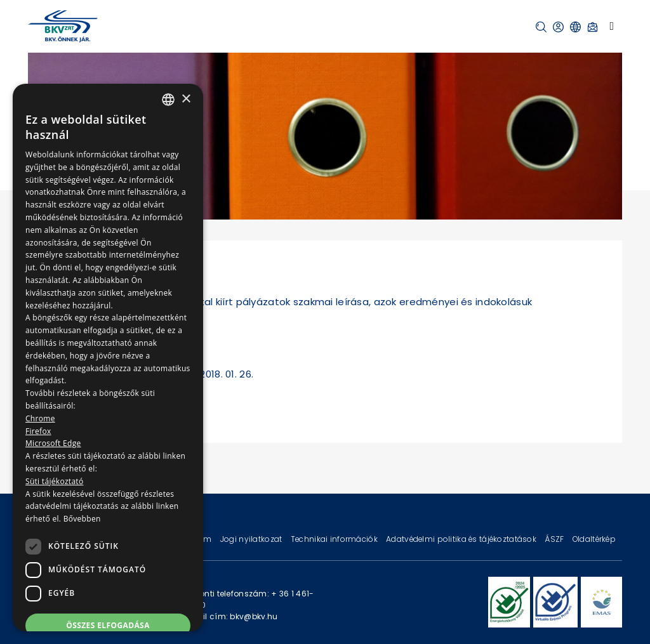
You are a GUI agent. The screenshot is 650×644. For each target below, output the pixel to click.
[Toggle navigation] (612, 26)
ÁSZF (555, 539)
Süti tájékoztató (54, 481)
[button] (541, 27)
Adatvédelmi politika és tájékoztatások (462, 539)
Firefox (38, 431)
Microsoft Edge (53, 443)
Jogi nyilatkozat (252, 539)
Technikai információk (335, 539)
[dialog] (108, 358)
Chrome (40, 418)
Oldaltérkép (594, 539)
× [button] (186, 99)
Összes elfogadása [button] (108, 625)
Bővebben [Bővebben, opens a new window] (82, 519)
